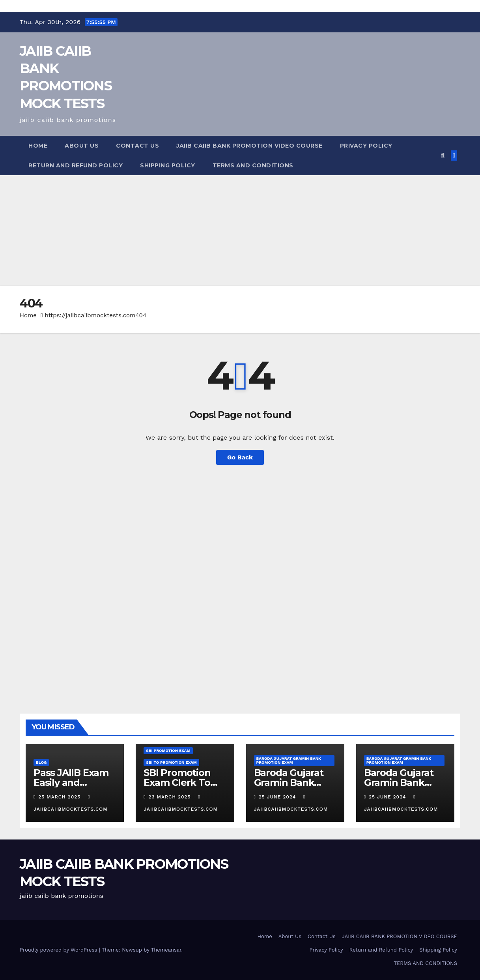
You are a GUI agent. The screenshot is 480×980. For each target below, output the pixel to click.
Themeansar (166, 950)
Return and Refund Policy (76, 165)
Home (38, 146)
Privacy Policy (366, 146)
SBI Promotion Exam (168, 750)
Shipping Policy (168, 165)
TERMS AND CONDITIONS (253, 165)
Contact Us (137, 146)
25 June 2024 (278, 797)
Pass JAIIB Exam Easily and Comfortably (71, 782)
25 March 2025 (60, 797)
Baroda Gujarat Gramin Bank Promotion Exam (289, 760)
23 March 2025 (171, 797)
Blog (41, 762)
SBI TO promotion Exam (171, 762)
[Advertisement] (237, 230)
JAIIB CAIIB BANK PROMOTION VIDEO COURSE (249, 146)
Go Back (240, 457)
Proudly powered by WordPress (59, 950)
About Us (82, 146)
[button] (443, 155)
